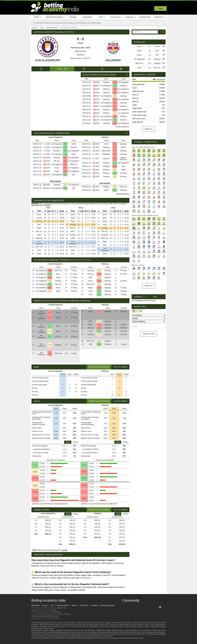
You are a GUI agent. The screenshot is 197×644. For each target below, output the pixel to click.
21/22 (97, 113)
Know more (96, 23)
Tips (102, 17)
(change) (153, 301)
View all (149, 129)
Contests (160, 17)
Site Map (35, 610)
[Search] (162, 32)
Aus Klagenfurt (48, 60)
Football (88, 623)
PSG (123, 166)
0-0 (99, 277)
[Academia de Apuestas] (145, 607)
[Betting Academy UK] (155, 607)
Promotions (145, 17)
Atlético (123, 147)
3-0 (115, 82)
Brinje (74, 154)
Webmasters (56, 612)
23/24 (97, 86)
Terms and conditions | (40, 616)
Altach (39, 254)
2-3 (65, 151)
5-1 (115, 151)
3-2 (115, 99)
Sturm (57, 168)
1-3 (150, 51)
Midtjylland (106, 154)
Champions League (158, 627)
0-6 (115, 116)
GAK (74, 188)
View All (149, 286)
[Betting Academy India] (124, 607)
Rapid (57, 171)
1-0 (115, 93)
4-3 (115, 86)
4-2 (115, 89)
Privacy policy (53, 616)
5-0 (99, 281)
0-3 (115, 103)
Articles (131, 17)
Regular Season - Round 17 (81, 58)
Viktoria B (57, 151)
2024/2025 (81, 55)
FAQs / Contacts (65, 614)
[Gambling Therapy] (52, 642)
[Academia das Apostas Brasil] (135, 607)
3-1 (115, 123)
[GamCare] (48, 642)
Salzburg (113, 60)
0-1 (115, 106)
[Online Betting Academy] (140, 607)
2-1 (115, 120)
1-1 (115, 113)
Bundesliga (81, 51)
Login (160, 8)
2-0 (115, 110)
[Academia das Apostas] (129, 607)
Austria (106, 190)
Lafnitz (74, 144)
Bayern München (123, 159)
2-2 (115, 96)
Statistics (116, 17)
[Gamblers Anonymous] (55, 642)
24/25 (97, 82)
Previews (87, 17)
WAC (74, 175)
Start (38, 17)
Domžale (74, 147)
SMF (55, 610)
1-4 (115, 147)
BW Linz (57, 161)
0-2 (50, 288)
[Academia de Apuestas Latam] (150, 607)
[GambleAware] (38, 642)
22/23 (97, 99)
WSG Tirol (74, 164)
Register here (62, 608)
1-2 (150, 55)
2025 (48, 144)
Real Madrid (106, 151)
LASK (106, 144)
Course (73, 17)
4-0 (115, 173)
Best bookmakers (55, 17)
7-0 (65, 168)
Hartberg (57, 185)
